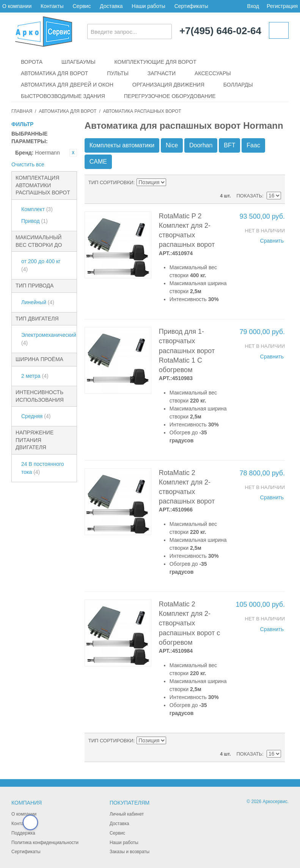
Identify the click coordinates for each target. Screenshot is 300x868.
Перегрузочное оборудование (170, 96)
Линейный (38, 302)
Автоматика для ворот (54, 73)
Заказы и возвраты (130, 852)
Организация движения (168, 85)
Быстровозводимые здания (63, 96)
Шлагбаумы (79, 62)
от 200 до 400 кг (41, 265)
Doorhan (201, 145)
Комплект (37, 209)
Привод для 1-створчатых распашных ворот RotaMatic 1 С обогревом (187, 351)
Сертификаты (191, 6)
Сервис (82, 6)
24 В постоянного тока (43, 468)
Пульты (118, 73)
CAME (98, 162)
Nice (172, 145)
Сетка (273, 183)
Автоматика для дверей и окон (67, 85)
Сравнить (272, 241)
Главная (22, 111)
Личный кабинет (127, 814)
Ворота (32, 62)
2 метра (35, 376)
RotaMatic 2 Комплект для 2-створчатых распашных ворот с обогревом (189, 623)
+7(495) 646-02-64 (220, 31)
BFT (229, 145)
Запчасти (162, 73)
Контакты (52, 6)
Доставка (111, 6)
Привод (35, 221)
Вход (253, 6)
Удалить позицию (73, 153)
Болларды (238, 85)
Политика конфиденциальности (45, 843)
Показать (249, 196)
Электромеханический (47, 339)
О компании (17, 6)
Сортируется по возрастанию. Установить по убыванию (173, 183)
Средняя (36, 416)
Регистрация (282, 6)
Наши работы (148, 6)
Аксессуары (213, 73)
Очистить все (28, 164)
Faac (253, 145)
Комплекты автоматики (122, 145)
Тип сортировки (111, 182)
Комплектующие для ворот (155, 62)
